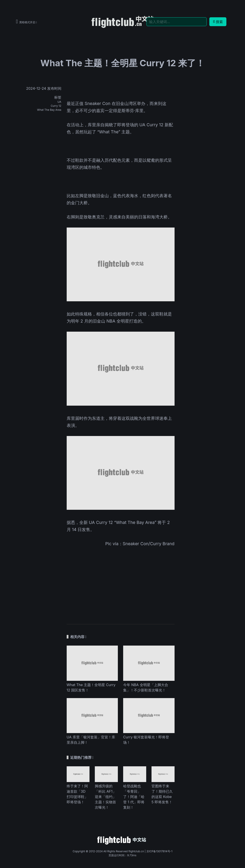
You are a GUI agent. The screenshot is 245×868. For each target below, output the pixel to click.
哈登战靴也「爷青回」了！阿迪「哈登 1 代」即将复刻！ (134, 797)
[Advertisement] (121, 582)
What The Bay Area (49, 110)
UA (59, 102)
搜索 (218, 22)
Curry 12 (56, 106)
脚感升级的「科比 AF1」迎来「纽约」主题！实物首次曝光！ (105, 797)
